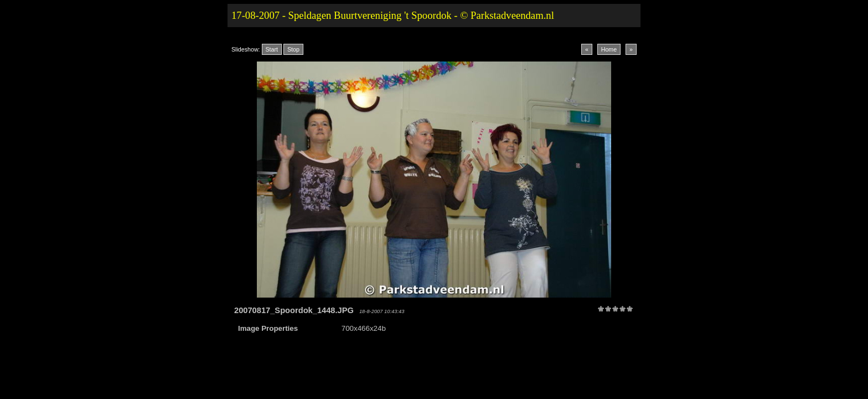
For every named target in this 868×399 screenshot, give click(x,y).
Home (609, 49)
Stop (293, 49)
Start (272, 49)
